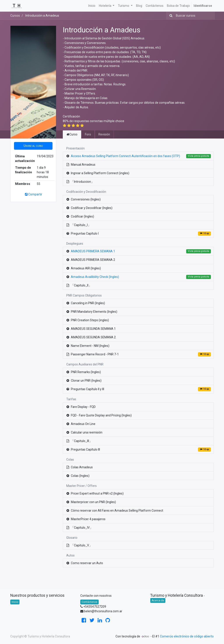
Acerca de (158, 600)
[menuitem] (92, 6)
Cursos (15, 16)
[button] (33, 146)
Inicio (15, 602)
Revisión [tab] (104, 134)
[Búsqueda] (170, 16)
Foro (88, 134)
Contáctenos (89, 602)
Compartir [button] (33, 194)
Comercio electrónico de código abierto (187, 636)
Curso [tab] (72, 134)
